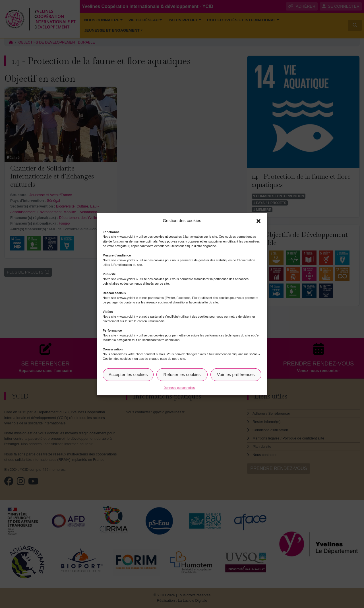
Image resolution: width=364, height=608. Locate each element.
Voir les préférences (236, 374)
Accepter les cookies (128, 374)
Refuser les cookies (182, 374)
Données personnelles (179, 387)
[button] (258, 221)
